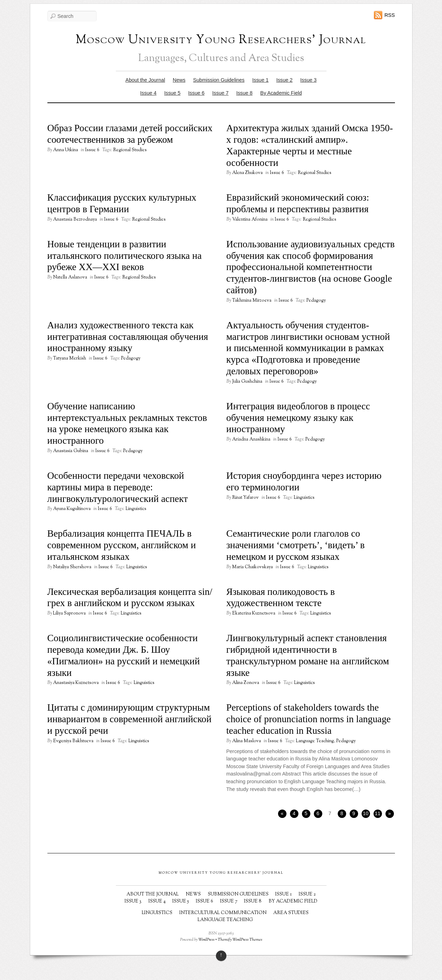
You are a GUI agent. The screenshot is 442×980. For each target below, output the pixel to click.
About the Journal (145, 80)
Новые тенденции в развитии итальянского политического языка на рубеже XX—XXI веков (125, 256)
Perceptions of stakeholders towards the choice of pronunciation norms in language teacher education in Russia (309, 719)
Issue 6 (196, 93)
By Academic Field (281, 93)
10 (365, 813)
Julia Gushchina (247, 382)
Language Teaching (315, 741)
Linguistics (136, 509)
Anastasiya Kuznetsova (76, 683)
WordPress (206, 940)
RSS (390, 15)
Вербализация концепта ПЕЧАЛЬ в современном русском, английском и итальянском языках (122, 545)
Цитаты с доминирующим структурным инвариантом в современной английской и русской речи (130, 719)
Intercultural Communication (223, 913)
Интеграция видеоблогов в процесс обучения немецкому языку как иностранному (298, 418)
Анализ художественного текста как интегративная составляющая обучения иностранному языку (128, 337)
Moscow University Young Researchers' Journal (221, 40)
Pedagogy (316, 301)
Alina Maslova (246, 741)
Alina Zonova (246, 683)
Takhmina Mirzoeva (252, 301)
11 (377, 813)
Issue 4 (148, 93)
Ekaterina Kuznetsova (254, 613)
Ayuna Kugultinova (72, 509)
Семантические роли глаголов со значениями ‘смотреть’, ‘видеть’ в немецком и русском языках (296, 545)
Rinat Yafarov (245, 498)
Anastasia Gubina (71, 451)
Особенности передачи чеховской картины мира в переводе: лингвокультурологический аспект (118, 487)
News (179, 80)
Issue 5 (172, 93)
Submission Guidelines (219, 80)
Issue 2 (284, 80)
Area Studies (291, 913)
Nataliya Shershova (72, 567)
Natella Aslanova (70, 277)
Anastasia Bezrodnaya (75, 220)
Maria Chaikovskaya (252, 567)
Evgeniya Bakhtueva (73, 741)
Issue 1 (260, 80)
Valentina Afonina (250, 220)
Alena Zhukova (247, 173)
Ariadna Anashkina (251, 439)
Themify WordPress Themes (240, 940)
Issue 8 (244, 93)
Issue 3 (308, 80)
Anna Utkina (65, 150)
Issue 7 (220, 93)
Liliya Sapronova (69, 613)
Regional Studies (130, 150)
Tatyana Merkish (70, 358)
